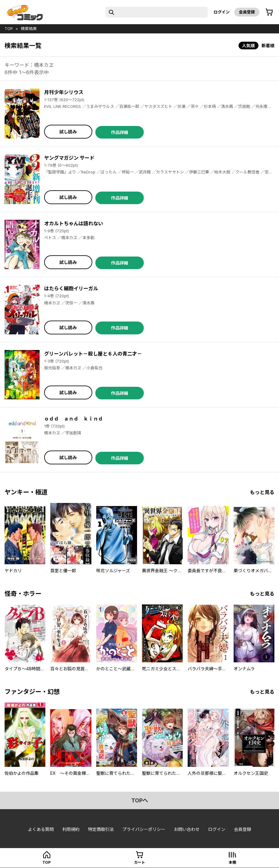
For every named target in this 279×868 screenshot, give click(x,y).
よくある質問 (41, 829)
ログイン (222, 12)
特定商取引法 (101, 829)
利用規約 (71, 829)
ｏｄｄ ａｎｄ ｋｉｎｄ (74, 419)
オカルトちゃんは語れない (74, 223)
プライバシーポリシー (144, 829)
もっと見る (262, 492)
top (9, 29)
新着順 (268, 46)
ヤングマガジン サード (69, 158)
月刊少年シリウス (64, 92)
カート (139, 862)
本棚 (232, 862)
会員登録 (247, 12)
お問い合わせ (187, 829)
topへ (140, 800)
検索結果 (29, 29)
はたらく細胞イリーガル (71, 288)
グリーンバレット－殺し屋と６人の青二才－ (93, 354)
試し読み (68, 132)
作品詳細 (120, 132)
